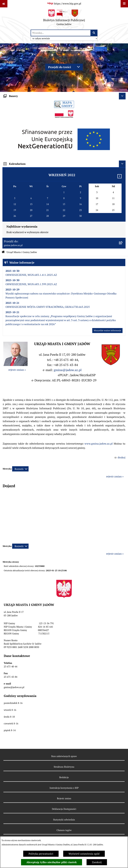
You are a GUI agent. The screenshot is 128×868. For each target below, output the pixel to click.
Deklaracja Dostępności (64, 809)
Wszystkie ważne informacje (107, 330)
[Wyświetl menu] (124, 4)
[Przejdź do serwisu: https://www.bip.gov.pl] (64, 4)
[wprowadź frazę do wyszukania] (61, 33)
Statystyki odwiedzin (64, 820)
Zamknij (97, 862)
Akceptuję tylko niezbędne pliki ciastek (52, 862)
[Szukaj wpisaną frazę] (94, 33)
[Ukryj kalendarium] (122, 164)
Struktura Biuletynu (64, 767)
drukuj (121, 457)
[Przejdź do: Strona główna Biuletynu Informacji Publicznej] (3, 252)
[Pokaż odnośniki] (4, 4)
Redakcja (64, 777)
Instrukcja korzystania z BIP (64, 788)
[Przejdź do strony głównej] (64, 18)
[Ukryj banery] (122, 96)
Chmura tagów (64, 830)
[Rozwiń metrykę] (20, 469)
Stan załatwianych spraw (64, 756)
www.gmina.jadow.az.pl (99, 444)
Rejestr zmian (64, 798)
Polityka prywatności (41, 854)
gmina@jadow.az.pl (68, 370)
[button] (111, 364)
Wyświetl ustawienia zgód (84, 854)
